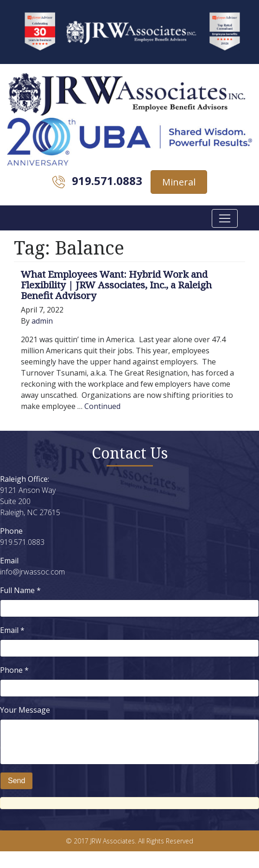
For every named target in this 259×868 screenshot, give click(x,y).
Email (12, 630)
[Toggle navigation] (225, 218)
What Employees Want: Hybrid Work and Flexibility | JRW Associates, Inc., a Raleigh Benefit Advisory (116, 285)
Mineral (179, 182)
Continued (102, 406)
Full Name (20, 590)
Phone (14, 670)
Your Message (25, 710)
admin (42, 321)
